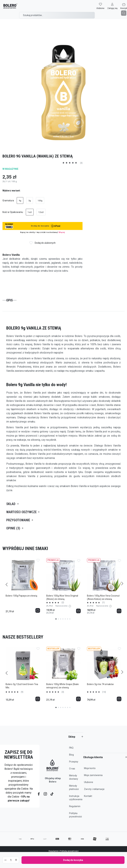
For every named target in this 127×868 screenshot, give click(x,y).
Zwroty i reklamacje (94, 789)
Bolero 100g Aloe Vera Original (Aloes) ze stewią (62, 597)
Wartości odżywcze (21, 512)
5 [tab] (65, 619)
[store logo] (10, 6)
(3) (63, 692)
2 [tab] (58, 619)
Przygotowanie (18, 520)
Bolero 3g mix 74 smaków (100, 684)
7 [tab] (70, 619)
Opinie (13, 528)
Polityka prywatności (75, 815)
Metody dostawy (74, 777)
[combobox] (57, 15)
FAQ (71, 748)
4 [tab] (63, 619)
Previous (5, 583)
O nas (72, 769)
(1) (103, 602)
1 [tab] (56, 619)
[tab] (10, 300)
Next (122, 583)
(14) (104, 692)
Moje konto (90, 768)
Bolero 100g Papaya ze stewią (21, 596)
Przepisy (74, 762)
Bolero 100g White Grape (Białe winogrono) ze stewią (63, 686)
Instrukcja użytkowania (76, 798)
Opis (10, 300)
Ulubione (89, 782)
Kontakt (88, 796)
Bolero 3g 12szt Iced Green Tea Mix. (22, 686)
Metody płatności (74, 787)
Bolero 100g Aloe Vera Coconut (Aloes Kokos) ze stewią (103, 597)
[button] (112, 6)
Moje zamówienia (93, 775)
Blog (71, 755)
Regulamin (75, 806)
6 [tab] (68, 619)
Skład (11, 504)
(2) (63, 602)
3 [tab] (61, 619)
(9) (22, 692)
